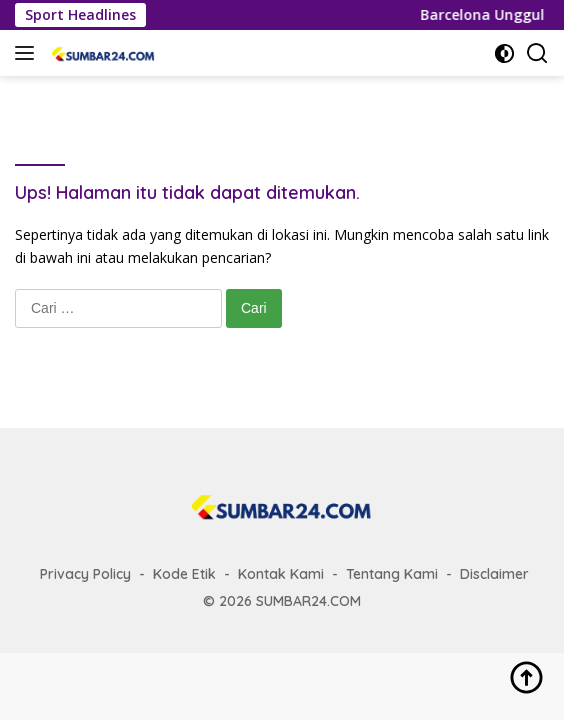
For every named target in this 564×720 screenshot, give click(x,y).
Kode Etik (184, 574)
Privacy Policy (85, 574)
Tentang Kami (392, 574)
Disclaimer (494, 574)
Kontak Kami (281, 574)
